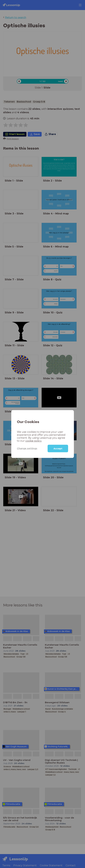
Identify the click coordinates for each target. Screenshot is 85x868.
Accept (58, 448)
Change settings (27, 448)
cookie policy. (34, 441)
